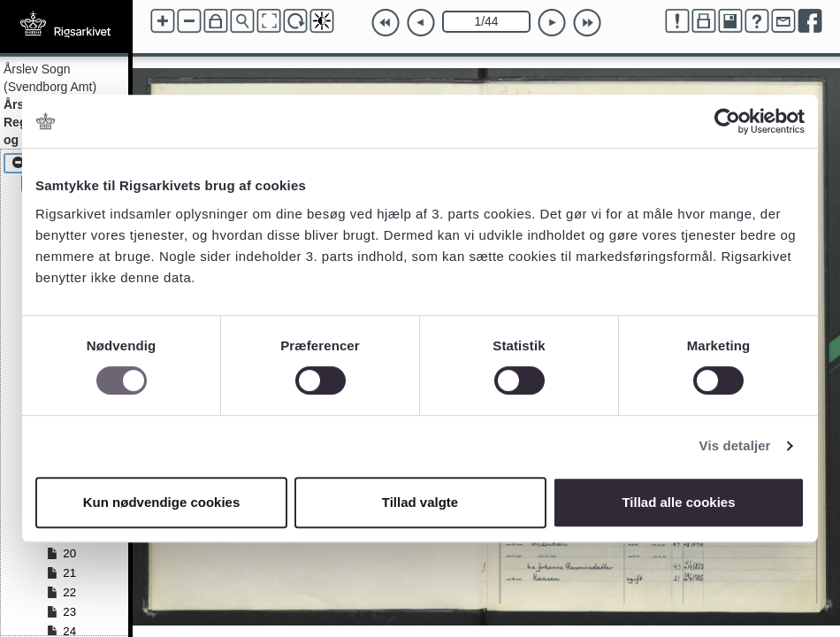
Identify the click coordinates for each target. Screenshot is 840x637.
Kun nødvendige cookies (162, 502)
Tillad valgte (420, 502)
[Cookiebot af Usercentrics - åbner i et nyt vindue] (727, 121)
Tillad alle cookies (678, 502)
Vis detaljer (735, 445)
